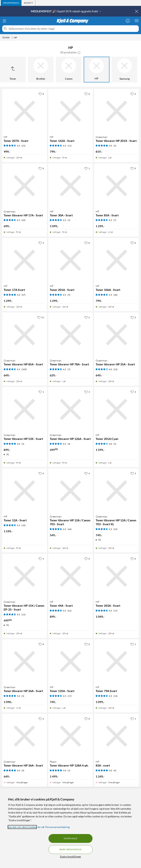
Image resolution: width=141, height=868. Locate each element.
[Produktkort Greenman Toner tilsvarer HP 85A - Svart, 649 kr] (25, 335)
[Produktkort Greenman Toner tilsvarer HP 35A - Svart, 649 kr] (116, 335)
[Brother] (41, 70)
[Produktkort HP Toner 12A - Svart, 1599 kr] (25, 491)
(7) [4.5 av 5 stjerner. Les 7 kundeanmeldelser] (115, 220)
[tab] (11, 3)
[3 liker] (41, 243)
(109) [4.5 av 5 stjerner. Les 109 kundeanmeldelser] (24, 369)
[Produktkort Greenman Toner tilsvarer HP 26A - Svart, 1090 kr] (25, 662)
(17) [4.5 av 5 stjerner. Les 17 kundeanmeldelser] (115, 611)
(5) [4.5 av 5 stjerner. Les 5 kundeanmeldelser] (69, 220)
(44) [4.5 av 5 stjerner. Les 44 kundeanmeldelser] (70, 529)
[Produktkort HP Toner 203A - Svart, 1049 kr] (116, 576)
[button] (79, 52)
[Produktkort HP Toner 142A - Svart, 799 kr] (71, 111)
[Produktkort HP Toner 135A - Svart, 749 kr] (71, 662)
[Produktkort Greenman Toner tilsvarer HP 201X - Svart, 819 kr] (116, 111)
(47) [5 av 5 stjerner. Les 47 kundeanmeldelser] (23, 295)
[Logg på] (128, 21)
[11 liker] (41, 317)
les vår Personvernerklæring (54, 827)
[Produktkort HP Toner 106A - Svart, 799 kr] (116, 260)
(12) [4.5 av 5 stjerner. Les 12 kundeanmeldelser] (23, 614)
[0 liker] (41, 94)
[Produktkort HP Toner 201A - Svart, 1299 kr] (71, 260)
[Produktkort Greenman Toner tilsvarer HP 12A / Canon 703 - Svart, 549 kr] (71, 491)
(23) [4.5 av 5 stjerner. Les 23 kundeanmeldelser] (115, 529)
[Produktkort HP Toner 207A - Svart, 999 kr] (25, 111)
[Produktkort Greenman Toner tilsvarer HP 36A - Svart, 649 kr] (25, 736)
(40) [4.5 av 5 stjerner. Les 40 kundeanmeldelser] (115, 295)
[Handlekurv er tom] (137, 21)
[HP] (97, 70)
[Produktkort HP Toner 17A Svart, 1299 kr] (25, 260)
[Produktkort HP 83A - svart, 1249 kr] (116, 736)
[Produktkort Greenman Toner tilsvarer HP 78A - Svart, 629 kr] (71, 335)
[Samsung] (124, 70)
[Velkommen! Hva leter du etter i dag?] (73, 29)
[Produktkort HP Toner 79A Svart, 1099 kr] (116, 662)
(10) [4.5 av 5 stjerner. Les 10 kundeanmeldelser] (23, 525)
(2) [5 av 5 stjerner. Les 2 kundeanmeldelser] (115, 146)
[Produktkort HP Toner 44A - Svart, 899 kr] (71, 576)
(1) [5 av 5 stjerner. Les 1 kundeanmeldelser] (69, 770)
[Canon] (69, 70)
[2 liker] (133, 94)
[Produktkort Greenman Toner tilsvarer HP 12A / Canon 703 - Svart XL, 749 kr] (116, 491)
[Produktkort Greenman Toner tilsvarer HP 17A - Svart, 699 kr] (25, 186)
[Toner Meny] (12, 38)
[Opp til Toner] (13, 70)
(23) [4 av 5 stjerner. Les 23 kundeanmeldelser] (115, 369)
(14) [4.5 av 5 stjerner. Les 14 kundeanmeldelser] (115, 696)
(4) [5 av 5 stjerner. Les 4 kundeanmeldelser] (23, 770)
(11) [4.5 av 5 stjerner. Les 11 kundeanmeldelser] (70, 146)
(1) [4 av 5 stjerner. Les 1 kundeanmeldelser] (115, 444)
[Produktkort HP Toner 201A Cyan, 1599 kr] (116, 409)
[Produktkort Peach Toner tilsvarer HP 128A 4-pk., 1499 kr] (71, 736)
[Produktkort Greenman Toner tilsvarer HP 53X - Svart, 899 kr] (25, 409)
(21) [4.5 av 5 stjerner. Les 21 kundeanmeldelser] (23, 146)
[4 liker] (87, 473)
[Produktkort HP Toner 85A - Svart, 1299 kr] (116, 186)
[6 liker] (41, 473)
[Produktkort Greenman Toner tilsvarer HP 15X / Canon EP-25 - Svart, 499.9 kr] (25, 576)
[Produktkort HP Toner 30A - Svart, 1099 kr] (71, 186)
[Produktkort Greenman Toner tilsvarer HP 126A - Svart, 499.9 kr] (71, 409)
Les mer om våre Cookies (22, 827)
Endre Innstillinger (71, 857)
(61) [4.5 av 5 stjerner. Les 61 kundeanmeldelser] (70, 611)
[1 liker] (87, 168)
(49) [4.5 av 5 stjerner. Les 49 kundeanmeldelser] (23, 220)
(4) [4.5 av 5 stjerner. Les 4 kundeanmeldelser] (69, 444)
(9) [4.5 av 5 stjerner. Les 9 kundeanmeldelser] (69, 295)
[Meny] (4, 21)
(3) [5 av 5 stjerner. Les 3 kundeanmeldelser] (23, 444)
